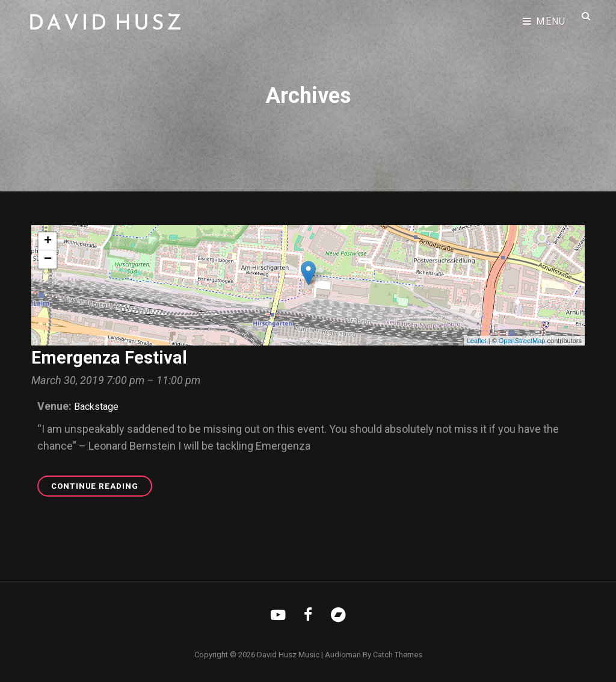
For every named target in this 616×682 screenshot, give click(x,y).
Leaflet (477, 341)
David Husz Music (288, 655)
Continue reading (102, 488)
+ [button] (48, 241)
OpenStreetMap (522, 341)
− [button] (48, 259)
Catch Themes (398, 655)
